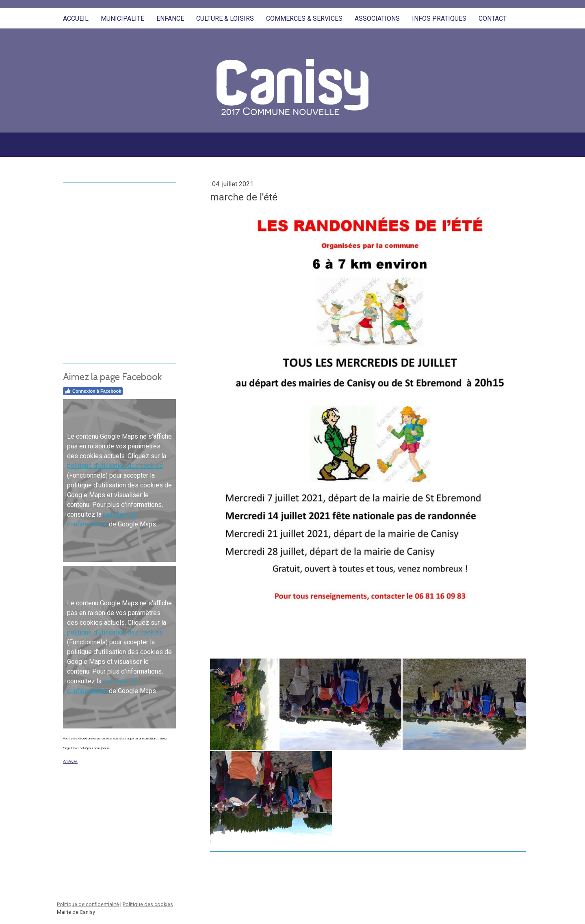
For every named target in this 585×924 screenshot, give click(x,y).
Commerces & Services (304, 18)
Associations (377, 18)
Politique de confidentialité (88, 904)
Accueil (76, 18)
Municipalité (122, 18)
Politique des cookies (148, 904)
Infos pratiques (439, 18)
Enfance (170, 18)
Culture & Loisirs (225, 18)
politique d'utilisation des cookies (115, 466)
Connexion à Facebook (93, 391)
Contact (493, 18)
